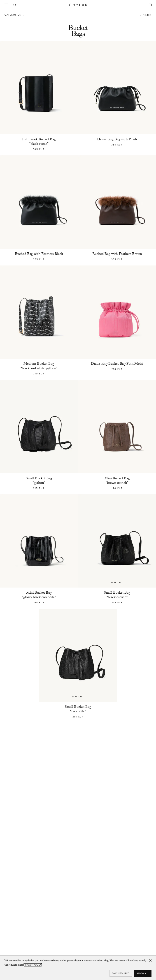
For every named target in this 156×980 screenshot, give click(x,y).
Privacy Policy (33, 965)
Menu (8, 4)
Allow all (143, 973)
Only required (121, 973)
